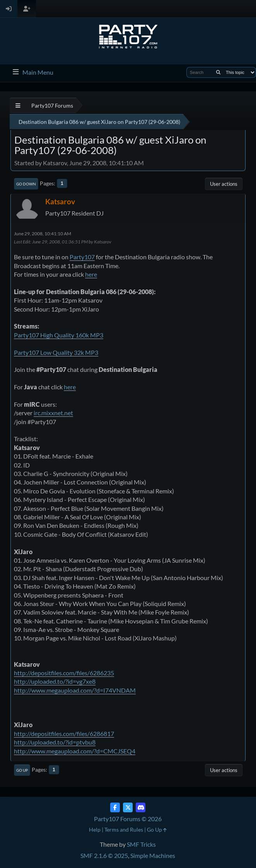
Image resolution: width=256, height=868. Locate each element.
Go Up (22, 770)
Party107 (82, 257)
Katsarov (60, 201)
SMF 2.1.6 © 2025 (104, 855)
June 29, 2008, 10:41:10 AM (43, 234)
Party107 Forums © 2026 (128, 819)
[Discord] (141, 807)
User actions (224, 184)
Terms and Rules (124, 829)
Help (95, 829)
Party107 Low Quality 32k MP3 (56, 352)
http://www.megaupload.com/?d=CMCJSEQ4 (75, 751)
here (91, 274)
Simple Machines (153, 855)
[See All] (18, 105)
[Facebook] (115, 807)
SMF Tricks (141, 844)
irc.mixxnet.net (53, 413)
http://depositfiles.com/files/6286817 (64, 734)
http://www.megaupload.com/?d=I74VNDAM (75, 690)
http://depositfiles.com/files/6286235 (64, 673)
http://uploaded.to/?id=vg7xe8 (55, 681)
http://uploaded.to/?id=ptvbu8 (55, 742)
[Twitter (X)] (128, 807)
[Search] (218, 72)
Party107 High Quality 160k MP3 (59, 335)
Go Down (26, 184)
